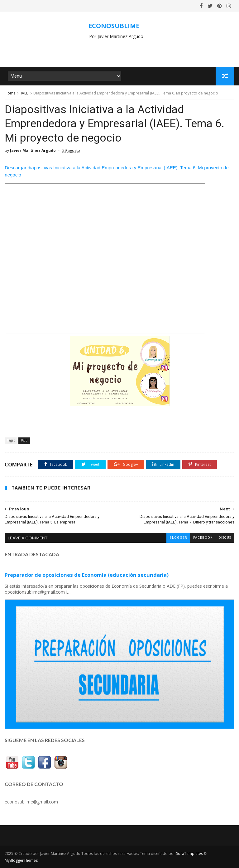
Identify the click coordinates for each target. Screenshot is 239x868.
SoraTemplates (189, 854)
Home (10, 93)
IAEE (24, 93)
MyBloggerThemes (21, 860)
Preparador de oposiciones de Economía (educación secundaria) (87, 575)
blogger (178, 538)
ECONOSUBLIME (114, 26)
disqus (225, 538)
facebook (203, 538)
